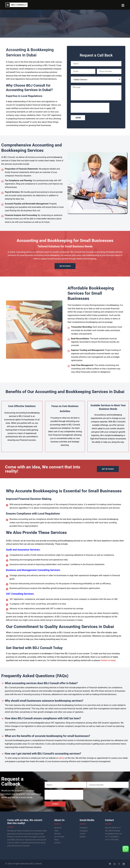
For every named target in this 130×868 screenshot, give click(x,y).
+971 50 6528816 (112, 837)
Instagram (84, 831)
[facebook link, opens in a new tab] (110, 864)
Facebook (83, 828)
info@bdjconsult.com (113, 834)
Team (56, 831)
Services (57, 834)
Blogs (56, 840)
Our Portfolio (59, 837)
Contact (57, 843)
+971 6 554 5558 (112, 840)
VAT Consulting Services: (20, 594)
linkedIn (83, 837)
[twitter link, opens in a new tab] (119, 864)
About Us (58, 828)
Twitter (82, 834)
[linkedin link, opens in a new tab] (124, 864)
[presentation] (90, 108)
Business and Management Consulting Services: (33, 570)
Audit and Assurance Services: (23, 550)
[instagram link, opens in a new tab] (115, 864)
